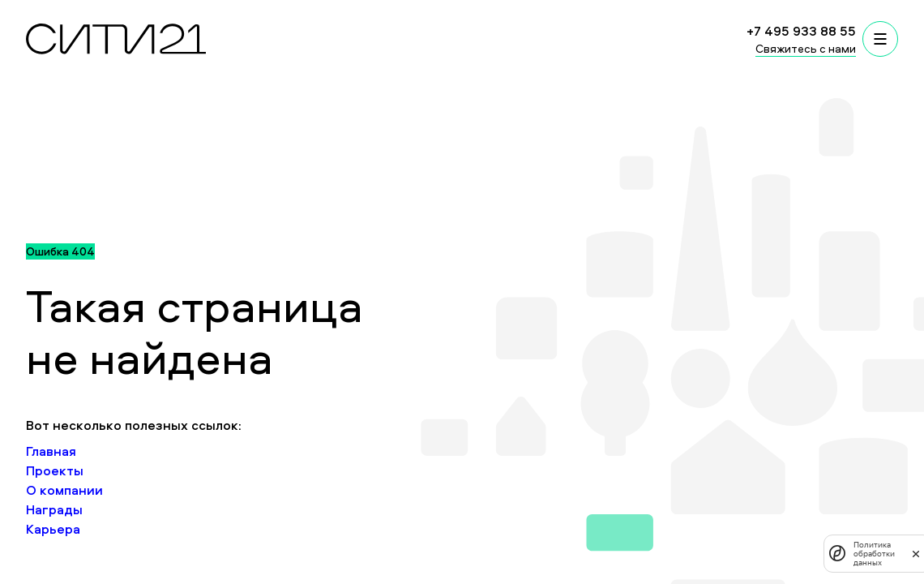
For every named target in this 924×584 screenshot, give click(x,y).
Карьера (53, 529)
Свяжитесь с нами (806, 48)
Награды (54, 509)
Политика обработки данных (874, 554)
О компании (64, 490)
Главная (51, 451)
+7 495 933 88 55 (801, 31)
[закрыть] (916, 553)
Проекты (55, 470)
